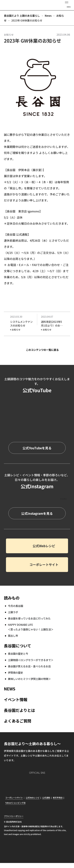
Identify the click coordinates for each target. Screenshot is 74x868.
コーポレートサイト (44, 565)
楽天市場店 (58, 798)
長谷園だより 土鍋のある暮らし (37, 6)
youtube (51, 783)
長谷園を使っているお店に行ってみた (29, 618)
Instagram (23, 783)
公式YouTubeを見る (37, 448)
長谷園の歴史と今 (18, 654)
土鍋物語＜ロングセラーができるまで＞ (31, 660)
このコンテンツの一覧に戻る (42, 350)
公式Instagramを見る (37, 513)
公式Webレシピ (44, 546)
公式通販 (46, 798)
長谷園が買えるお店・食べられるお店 (29, 666)
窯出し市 (13, 636)
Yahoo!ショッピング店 (15, 803)
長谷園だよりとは (19, 710)
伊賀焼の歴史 (15, 672)
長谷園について (17, 646)
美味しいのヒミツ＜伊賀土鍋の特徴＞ (29, 679)
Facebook (32, 783)
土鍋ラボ (13, 612)
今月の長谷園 (15, 606)
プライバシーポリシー (14, 816)
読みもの (12, 598)
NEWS (10, 689)
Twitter (42, 783)
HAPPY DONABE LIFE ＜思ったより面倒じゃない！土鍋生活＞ (31, 627)
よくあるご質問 (18, 721)
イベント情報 (16, 699)
